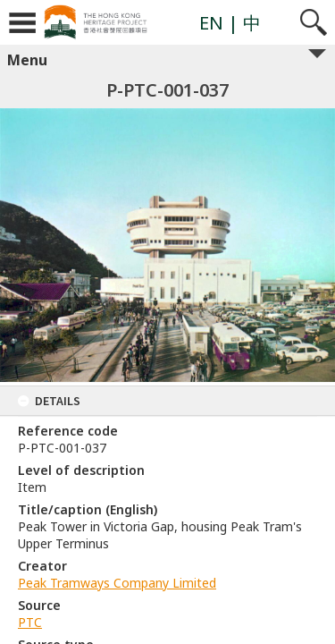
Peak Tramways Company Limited (117, 583)
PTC (30, 622)
